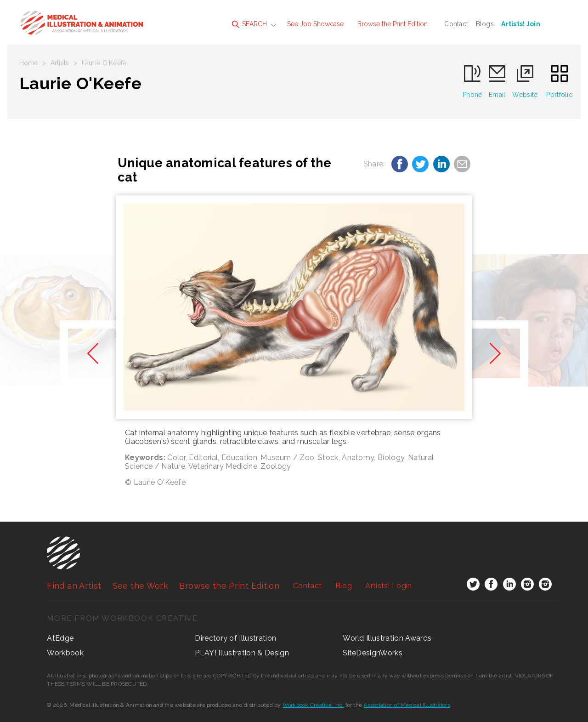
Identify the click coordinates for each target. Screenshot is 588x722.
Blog (344, 586)
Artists (60, 63)
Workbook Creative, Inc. (313, 705)
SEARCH (249, 24)
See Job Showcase (315, 24)
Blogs (485, 24)
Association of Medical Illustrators (407, 705)
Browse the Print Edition (393, 24)
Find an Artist (74, 586)
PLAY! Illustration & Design (242, 653)
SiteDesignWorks (373, 653)
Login (388, 586)
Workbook (65, 653)
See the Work (140, 586)
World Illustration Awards (387, 638)
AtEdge (60, 638)
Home (29, 63)
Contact (456, 24)
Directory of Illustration (235, 638)
